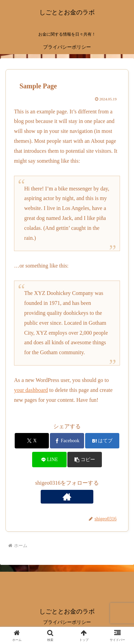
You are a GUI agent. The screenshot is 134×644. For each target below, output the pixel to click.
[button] (85, 460)
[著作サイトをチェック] (67, 497)
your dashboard (31, 390)
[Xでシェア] (32, 441)
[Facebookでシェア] (67, 441)
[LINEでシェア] (49, 460)
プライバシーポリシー (67, 622)
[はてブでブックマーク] (102, 441)
